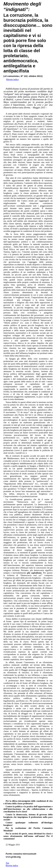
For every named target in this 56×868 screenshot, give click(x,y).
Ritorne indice (12, 865)
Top (7, 863)
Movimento (16, 4)
